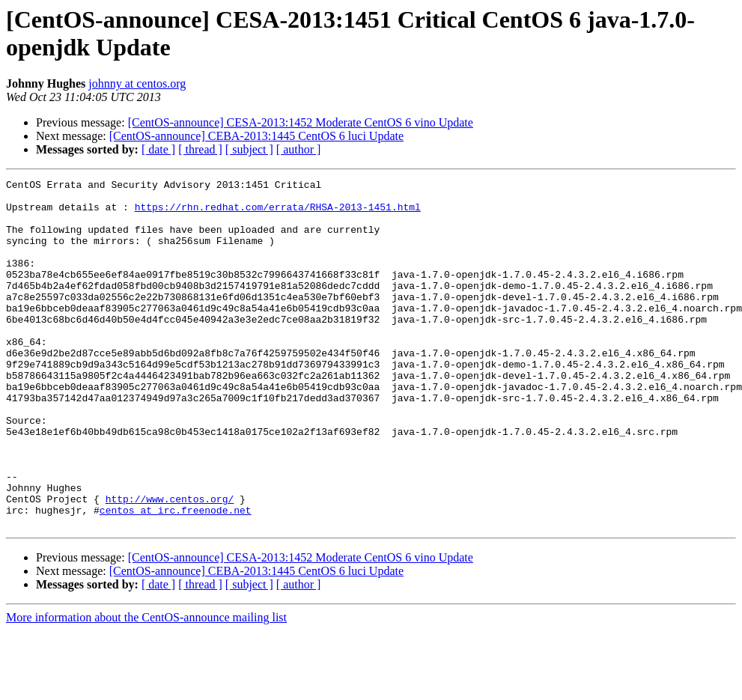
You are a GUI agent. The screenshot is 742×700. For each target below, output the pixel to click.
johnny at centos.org (137, 83)
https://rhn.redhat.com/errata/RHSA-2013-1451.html (278, 213)
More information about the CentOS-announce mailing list (146, 687)
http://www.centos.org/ (170, 564)
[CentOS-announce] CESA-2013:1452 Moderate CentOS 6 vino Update (301, 122)
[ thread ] (200, 149)
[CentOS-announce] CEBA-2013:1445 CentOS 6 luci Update (256, 136)
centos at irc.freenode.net (176, 577)
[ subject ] (249, 149)
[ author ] (299, 149)
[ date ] (158, 149)
